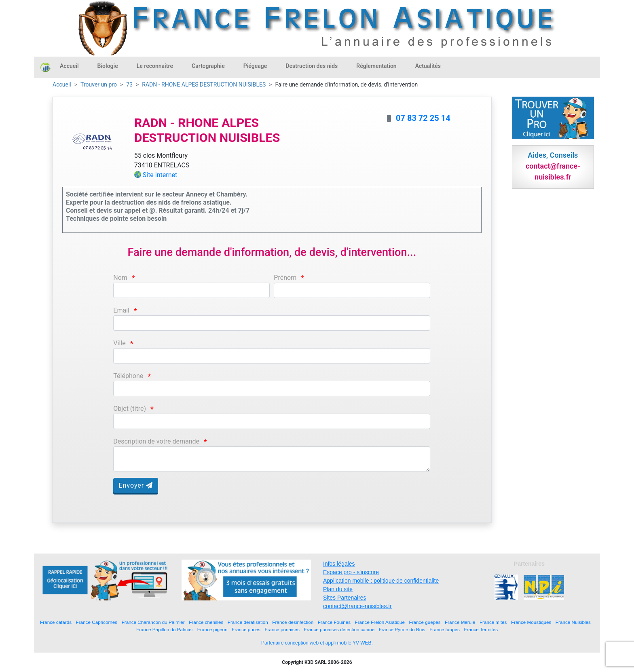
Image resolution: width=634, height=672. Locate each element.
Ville (119, 343)
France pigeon (212, 629)
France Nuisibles (573, 622)
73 (129, 85)
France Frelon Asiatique (380, 622)
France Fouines (334, 622)
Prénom (285, 278)
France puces (246, 629)
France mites (493, 622)
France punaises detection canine (339, 629)
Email (121, 310)
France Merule (460, 622)
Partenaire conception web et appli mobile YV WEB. (317, 643)
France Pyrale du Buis (402, 629)
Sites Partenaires (345, 598)
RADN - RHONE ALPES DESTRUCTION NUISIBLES (204, 85)
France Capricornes (97, 622)
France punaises (282, 629)
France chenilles (206, 622)
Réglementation (376, 66)
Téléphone (128, 376)
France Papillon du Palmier (165, 629)
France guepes (425, 622)
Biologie (108, 66)
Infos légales (339, 564)
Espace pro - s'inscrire (351, 572)
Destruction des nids (312, 66)
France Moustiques (531, 622)
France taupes (445, 629)
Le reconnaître (155, 66)
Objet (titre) (130, 409)
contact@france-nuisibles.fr (357, 606)
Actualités (428, 66)
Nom (120, 278)
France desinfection (293, 622)
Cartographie (208, 66)
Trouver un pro (99, 85)
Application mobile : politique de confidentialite (381, 581)
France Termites (481, 629)
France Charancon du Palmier (153, 622)
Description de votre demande (156, 441)
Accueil (69, 66)
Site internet (160, 175)
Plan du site (338, 589)
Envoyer (136, 485)
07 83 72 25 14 (423, 118)
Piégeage (255, 66)
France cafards (56, 622)
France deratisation (248, 622)
